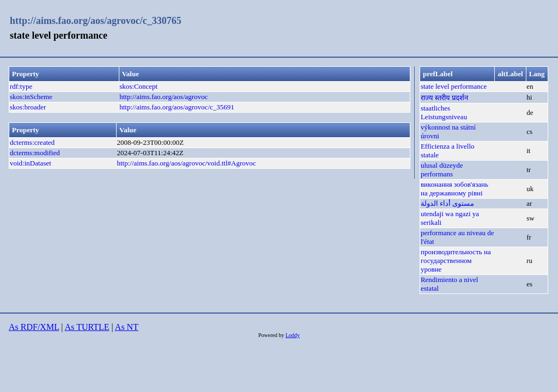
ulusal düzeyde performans (442, 170)
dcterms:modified (35, 153)
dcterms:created (32, 142)
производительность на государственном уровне (456, 261)
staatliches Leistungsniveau (444, 112)
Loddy (293, 335)
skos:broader (28, 107)
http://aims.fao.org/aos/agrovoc (163, 97)
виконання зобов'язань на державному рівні (454, 189)
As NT (127, 327)
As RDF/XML (34, 327)
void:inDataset (31, 163)
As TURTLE (87, 327)
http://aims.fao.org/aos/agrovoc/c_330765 (96, 21)
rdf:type (21, 86)
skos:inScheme (31, 97)
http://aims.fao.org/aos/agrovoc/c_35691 (177, 107)
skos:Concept (138, 86)
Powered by (272, 335)
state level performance (454, 86)
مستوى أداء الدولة (448, 203)
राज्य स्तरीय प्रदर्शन (445, 98)
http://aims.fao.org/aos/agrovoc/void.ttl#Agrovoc (186, 163)
